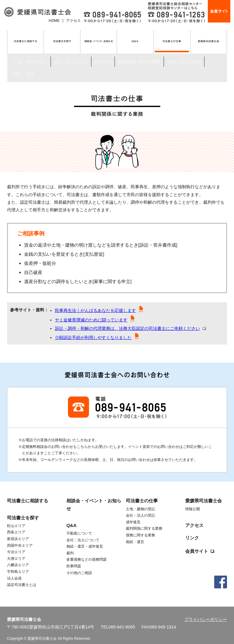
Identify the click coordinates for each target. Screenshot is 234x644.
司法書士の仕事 (37, 70)
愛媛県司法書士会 (204, 494)
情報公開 (193, 502)
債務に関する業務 (184, 52)
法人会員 (14, 571)
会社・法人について (83, 533)
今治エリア (16, 545)
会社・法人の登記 (71, 52)
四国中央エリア (20, 538)
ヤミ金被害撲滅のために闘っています (91, 313)
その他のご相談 (79, 566)
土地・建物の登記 (30, 52)
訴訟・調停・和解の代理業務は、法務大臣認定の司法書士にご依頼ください (127, 321)
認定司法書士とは (22, 578)
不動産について (79, 526)
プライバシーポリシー (206, 612)
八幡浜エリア (18, 558)
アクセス (73, 21)
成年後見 (103, 52)
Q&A (71, 518)
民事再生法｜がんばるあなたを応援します (95, 303)
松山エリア (16, 519)
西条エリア (16, 525)
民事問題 (74, 559)
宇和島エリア (18, 565)
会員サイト (197, 544)
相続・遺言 (24, 57)
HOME (54, 21)
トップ (12, 70)
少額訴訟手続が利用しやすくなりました (93, 331)
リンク (192, 531)
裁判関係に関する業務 (139, 52)
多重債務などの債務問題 (87, 552)
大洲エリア (16, 552)
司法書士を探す (23, 511)
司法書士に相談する (28, 494)
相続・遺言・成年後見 (85, 539)
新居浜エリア (18, 532)
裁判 (70, 546)
